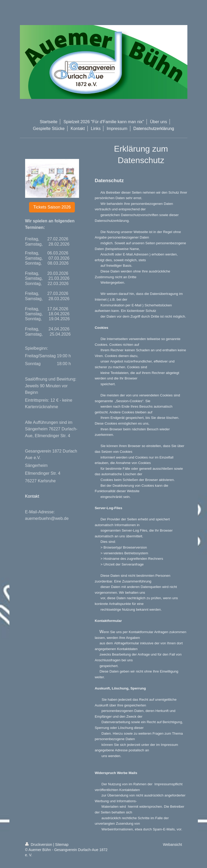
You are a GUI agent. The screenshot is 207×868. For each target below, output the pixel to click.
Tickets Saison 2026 (52, 207)
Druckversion (39, 845)
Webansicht (173, 845)
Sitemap (62, 845)
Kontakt (32, 496)
